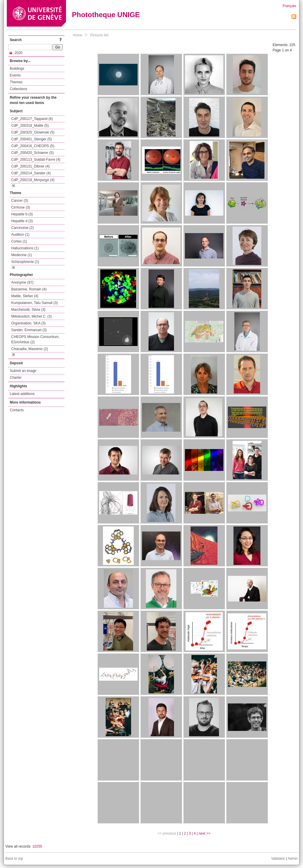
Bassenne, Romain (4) (29, 289)
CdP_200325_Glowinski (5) (33, 132)
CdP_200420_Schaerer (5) (32, 153)
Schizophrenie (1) (25, 262)
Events (15, 75)
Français (289, 6)
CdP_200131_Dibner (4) (30, 166)
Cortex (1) (19, 241)
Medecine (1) (22, 255)
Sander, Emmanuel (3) (29, 330)
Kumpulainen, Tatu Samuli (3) (34, 303)
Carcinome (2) (22, 228)
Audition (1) (20, 235)
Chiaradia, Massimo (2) (30, 349)
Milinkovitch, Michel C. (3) (32, 316)
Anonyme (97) (22, 282)
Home (78, 35)
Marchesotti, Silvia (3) (28, 310)
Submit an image (23, 371)
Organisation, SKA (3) (28, 323)
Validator (278, 859)
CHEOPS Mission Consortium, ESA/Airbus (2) (35, 339)
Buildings (17, 69)
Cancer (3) (20, 201)
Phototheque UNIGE (106, 15)
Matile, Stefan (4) (25, 296)
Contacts (17, 410)
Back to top (14, 859)
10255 (37, 846)
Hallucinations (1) (25, 248)
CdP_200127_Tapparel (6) (32, 119)
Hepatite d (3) (22, 221)
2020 (16, 53)
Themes (16, 82)
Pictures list (99, 35)
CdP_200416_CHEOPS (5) (33, 146)
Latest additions (22, 394)
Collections (18, 89)
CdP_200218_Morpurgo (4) (33, 180)
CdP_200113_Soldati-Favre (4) (36, 160)
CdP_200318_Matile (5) (30, 126)
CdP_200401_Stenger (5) (32, 139)
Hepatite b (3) (22, 214)
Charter (16, 378)
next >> (204, 833)
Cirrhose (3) (21, 207)
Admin (293, 859)
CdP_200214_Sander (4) (31, 173)
